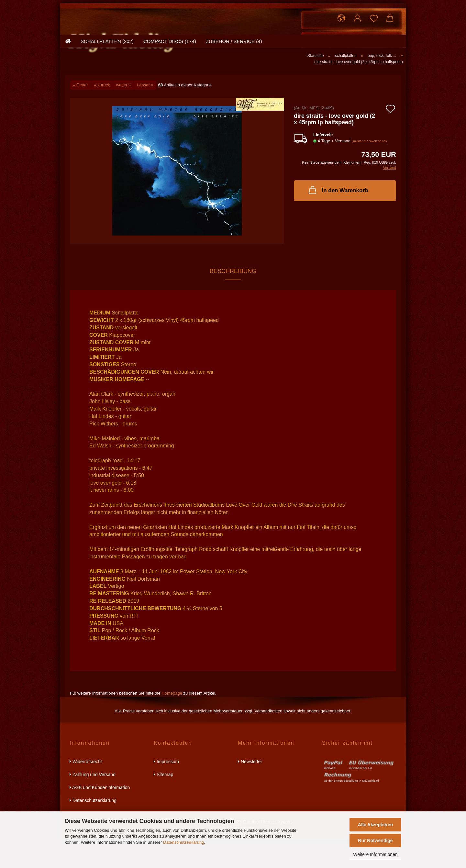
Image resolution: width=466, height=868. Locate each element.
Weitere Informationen (375, 854)
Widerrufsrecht (86, 790)
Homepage (172, 722)
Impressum (166, 790)
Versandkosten (268, 739)
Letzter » (145, 113)
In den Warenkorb (338, 218)
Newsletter (250, 790)
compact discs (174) (170, 76)
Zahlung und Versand (93, 803)
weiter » (124, 113)
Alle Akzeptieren (375, 825)
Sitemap (163, 803)
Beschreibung (233, 300)
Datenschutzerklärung (183, 842)
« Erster (81, 113)
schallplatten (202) (107, 76)
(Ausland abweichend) (369, 170)
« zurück (102, 113)
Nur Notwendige (375, 841)
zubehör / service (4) (234, 76)
